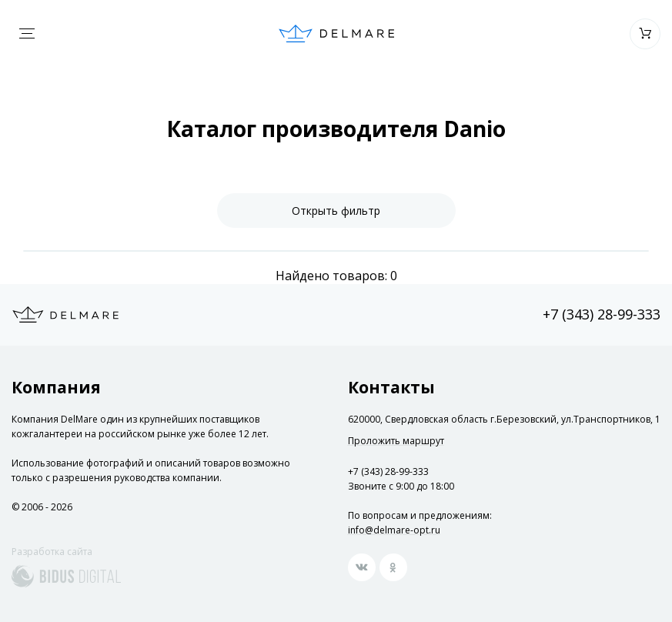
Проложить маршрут (396, 441)
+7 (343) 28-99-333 (602, 314)
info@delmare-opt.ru (394, 530)
